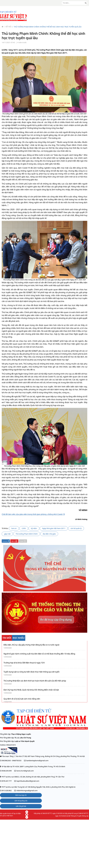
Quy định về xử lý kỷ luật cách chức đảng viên (22, 699)
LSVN (24, 528)
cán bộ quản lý (76, 528)
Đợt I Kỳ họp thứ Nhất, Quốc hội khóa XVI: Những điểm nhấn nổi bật (31, 690)
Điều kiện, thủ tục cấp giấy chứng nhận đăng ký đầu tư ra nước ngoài (31, 645)
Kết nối (8, 27)
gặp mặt (7, 534)
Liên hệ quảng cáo (21, 801)
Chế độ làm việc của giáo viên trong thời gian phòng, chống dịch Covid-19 (33, 514)
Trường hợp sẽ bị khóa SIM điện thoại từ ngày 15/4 (24, 663)
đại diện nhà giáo (49, 534)
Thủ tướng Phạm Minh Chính (27, 534)
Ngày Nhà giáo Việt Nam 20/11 (54, 528)
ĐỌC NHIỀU (19, 638)
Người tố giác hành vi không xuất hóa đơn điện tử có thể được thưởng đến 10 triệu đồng (39, 654)
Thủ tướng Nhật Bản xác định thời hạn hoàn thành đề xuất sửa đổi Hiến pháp (35, 681)
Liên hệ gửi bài (21, 806)
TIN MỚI (7, 638)
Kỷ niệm (34, 528)
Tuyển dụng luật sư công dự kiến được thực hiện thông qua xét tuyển (32, 672)
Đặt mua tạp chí (21, 795)
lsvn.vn (14, 528)
